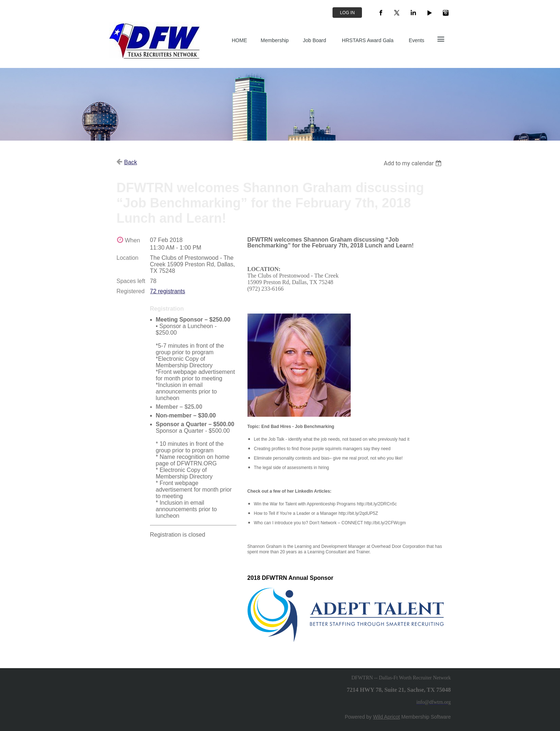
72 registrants (168, 291)
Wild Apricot (387, 717)
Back (131, 162)
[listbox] (414, 163)
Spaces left (131, 281)
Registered (131, 291)
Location (128, 258)
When (133, 240)
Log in (347, 13)
